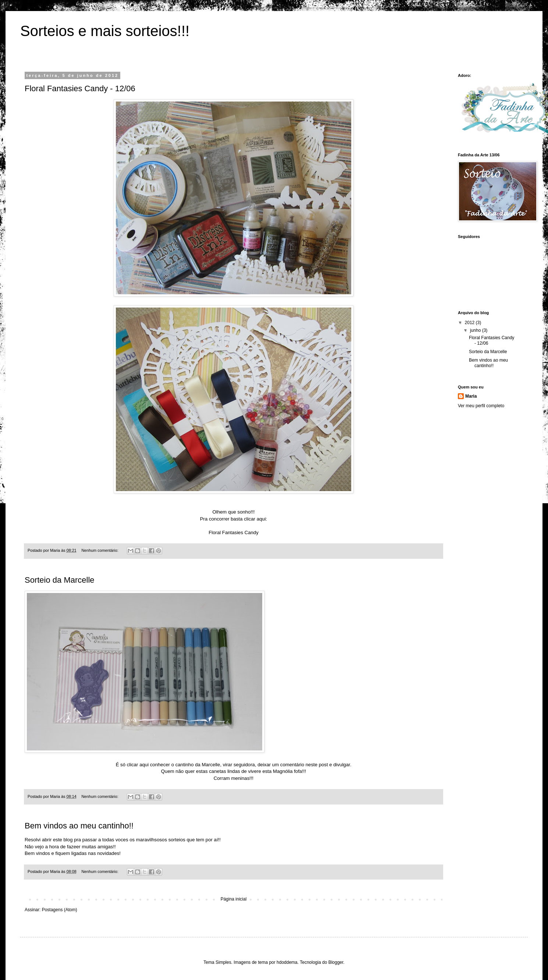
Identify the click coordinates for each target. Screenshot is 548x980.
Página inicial (234, 899)
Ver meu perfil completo (481, 406)
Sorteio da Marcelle (60, 580)
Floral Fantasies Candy (234, 532)
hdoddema (287, 962)
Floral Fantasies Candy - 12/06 (80, 88)
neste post (316, 765)
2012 (470, 323)
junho (476, 330)
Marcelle (211, 765)
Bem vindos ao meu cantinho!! (79, 826)
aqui (145, 765)
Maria (471, 396)
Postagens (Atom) (60, 910)
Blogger (336, 962)
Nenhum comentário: (100, 550)
